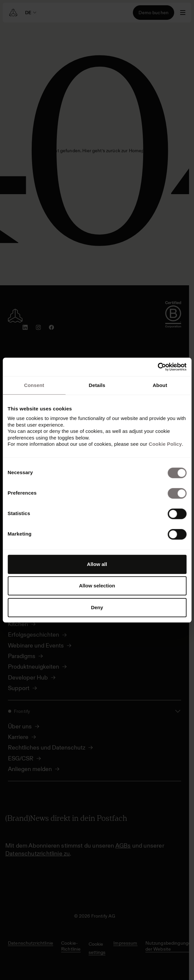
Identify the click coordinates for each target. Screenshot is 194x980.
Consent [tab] (34, 385)
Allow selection (97, 586)
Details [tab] (97, 385)
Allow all (97, 564)
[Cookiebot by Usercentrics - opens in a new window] (157, 367)
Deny (97, 607)
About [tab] (160, 385)
